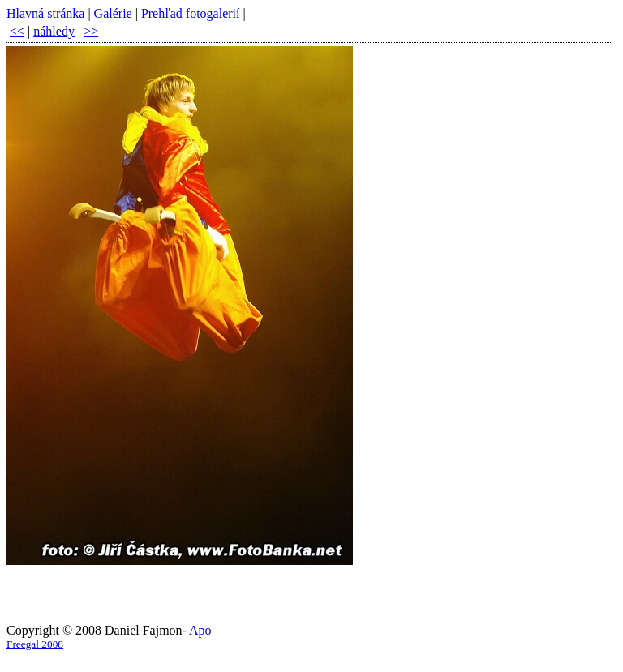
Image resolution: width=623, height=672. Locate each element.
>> (91, 31)
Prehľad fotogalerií (191, 13)
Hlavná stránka (45, 13)
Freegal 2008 (35, 644)
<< (17, 31)
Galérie (113, 13)
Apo (200, 630)
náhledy (54, 31)
